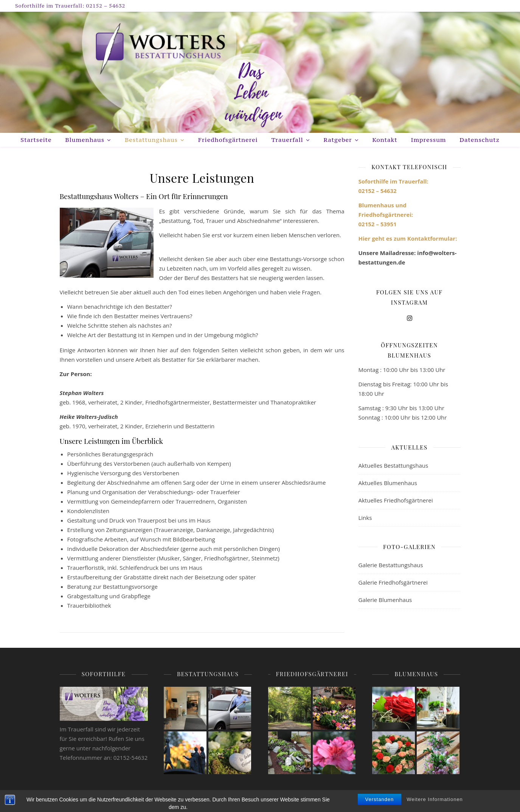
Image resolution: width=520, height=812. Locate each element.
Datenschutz (479, 140)
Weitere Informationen (435, 806)
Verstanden (380, 806)
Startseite (36, 140)
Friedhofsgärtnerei (228, 140)
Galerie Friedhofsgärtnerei (393, 582)
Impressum (429, 140)
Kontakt (385, 140)
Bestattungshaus (151, 140)
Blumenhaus (85, 140)
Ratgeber (338, 140)
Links (365, 518)
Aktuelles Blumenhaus (388, 483)
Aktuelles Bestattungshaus (393, 465)
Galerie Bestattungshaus (391, 565)
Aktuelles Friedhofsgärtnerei (396, 500)
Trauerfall (287, 140)
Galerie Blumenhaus (385, 600)
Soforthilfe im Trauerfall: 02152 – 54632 (70, 6)
